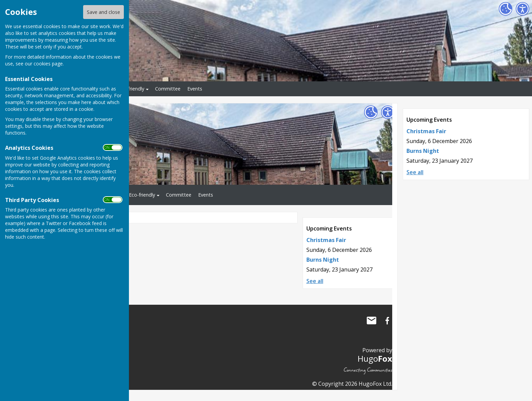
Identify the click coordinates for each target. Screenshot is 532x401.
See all (415, 172)
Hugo (375, 358)
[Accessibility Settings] (522, 9)
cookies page (48, 64)
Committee (168, 89)
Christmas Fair (426, 131)
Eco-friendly (131, 89)
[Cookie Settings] (506, 9)
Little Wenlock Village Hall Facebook (387, 321)
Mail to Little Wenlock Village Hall (372, 321)
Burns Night (423, 151)
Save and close (103, 12)
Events (195, 89)
